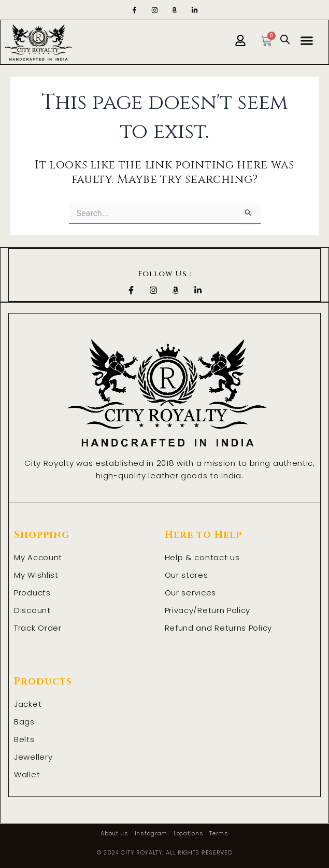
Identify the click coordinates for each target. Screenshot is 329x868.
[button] (307, 40)
